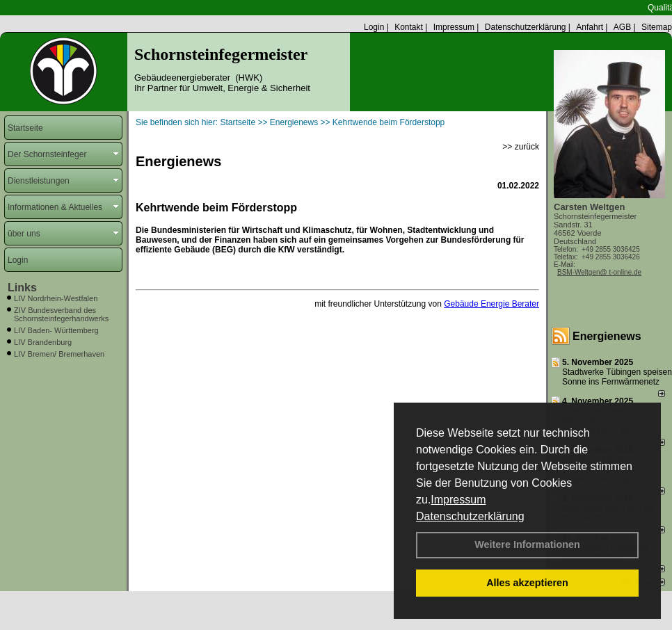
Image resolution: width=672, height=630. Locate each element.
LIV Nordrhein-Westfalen (56, 298)
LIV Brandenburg (43, 342)
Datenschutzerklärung (470, 516)
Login (374, 27)
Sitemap (657, 27)
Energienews (607, 336)
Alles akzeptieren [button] (527, 583)
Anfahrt (590, 27)
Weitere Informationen (527, 544)
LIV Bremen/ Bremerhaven (59, 354)
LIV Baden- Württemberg (56, 330)
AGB (622, 27)
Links (22, 288)
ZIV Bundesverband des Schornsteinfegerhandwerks (61, 314)
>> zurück (521, 147)
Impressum (458, 500)
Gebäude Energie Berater (491, 304)
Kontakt (409, 27)
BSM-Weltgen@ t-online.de (599, 272)
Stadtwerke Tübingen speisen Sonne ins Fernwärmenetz (617, 377)
